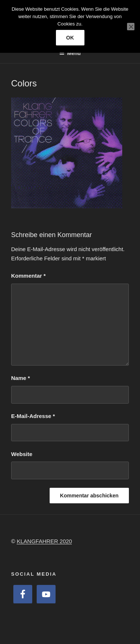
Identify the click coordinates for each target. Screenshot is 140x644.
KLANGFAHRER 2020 (44, 541)
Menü (70, 53)
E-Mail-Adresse (33, 416)
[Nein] (131, 27)
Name (21, 378)
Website (22, 454)
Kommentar (28, 276)
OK (70, 38)
